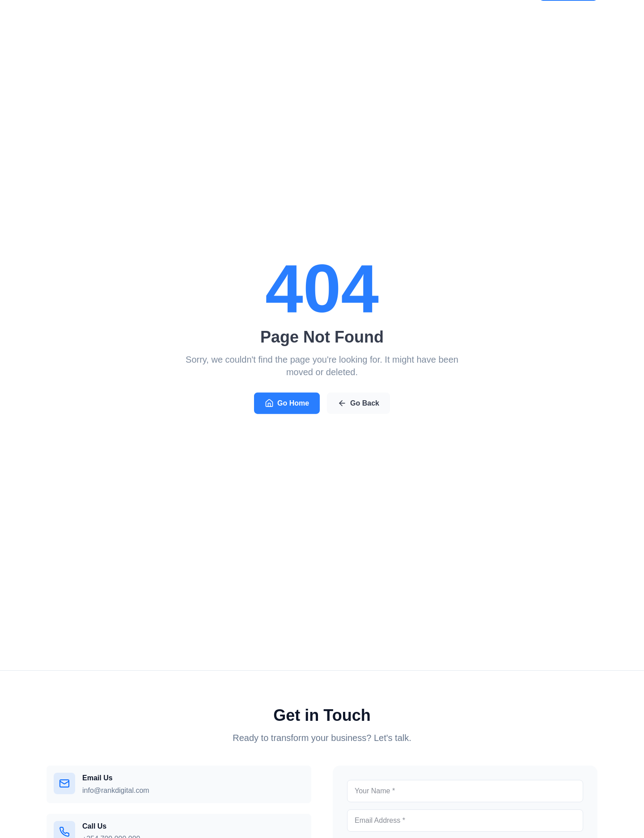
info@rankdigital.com (116, 790)
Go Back (358, 404)
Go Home (287, 404)
